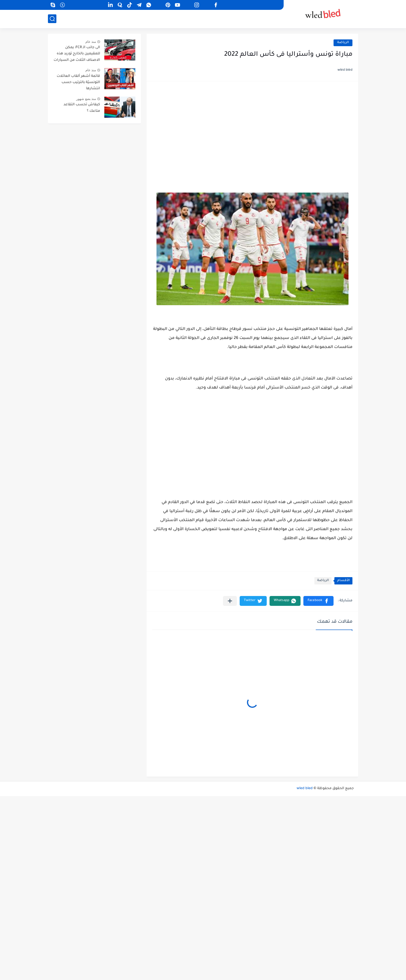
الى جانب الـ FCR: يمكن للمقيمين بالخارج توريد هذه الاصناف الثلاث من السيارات (77, 54)
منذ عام (91, 42)
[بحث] (52, 19)
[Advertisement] (252, 131)
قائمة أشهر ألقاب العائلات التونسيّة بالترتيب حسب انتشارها (78, 83)
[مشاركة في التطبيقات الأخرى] (230, 601)
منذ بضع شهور (86, 99)
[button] (318, 601)
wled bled (305, 789)
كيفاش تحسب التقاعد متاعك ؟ (82, 108)
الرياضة (343, 43)
